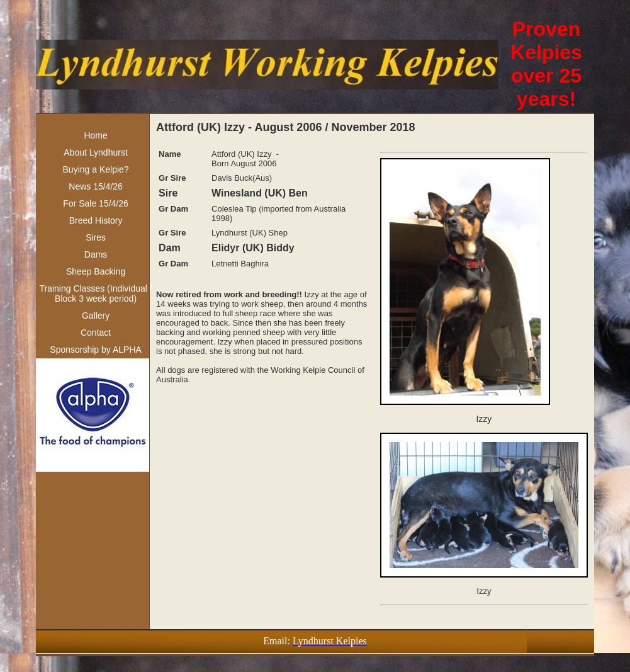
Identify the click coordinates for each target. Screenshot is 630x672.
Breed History (96, 220)
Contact (96, 333)
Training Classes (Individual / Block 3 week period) (95, 293)
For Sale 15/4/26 (96, 203)
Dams (96, 254)
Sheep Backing (96, 271)
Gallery (96, 316)
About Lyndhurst (95, 152)
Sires (96, 237)
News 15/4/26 (96, 186)
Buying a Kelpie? (96, 169)
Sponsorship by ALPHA (96, 350)
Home (95, 135)
